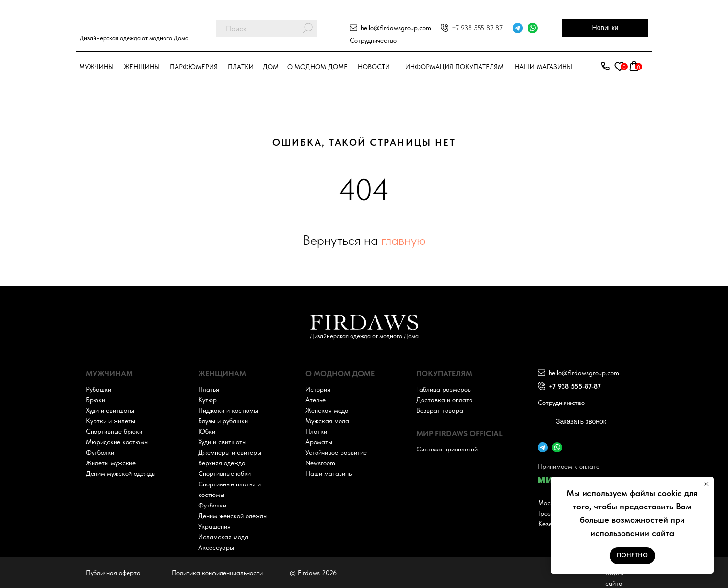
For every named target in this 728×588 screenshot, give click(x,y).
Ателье (316, 400)
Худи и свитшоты (110, 410)
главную (404, 240)
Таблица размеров (444, 389)
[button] (605, 67)
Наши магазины (543, 67)
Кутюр (207, 400)
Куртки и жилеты (111, 421)
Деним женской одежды (233, 516)
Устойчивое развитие (336, 452)
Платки (241, 67)
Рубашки (99, 389)
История (318, 389)
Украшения (214, 526)
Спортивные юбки (224, 473)
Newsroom (320, 463)
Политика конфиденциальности (217, 573)
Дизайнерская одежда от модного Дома (134, 38)
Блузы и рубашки (223, 421)
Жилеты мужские (111, 463)
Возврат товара (440, 410)
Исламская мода (223, 537)
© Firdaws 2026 (313, 573)
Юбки (207, 431)
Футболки (100, 452)
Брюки (95, 400)
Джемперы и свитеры (230, 452)
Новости (374, 67)
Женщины (142, 67)
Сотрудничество (373, 40)
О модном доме (317, 67)
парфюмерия (194, 67)
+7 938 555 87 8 (476, 28)
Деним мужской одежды (121, 473)
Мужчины (96, 67)
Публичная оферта (113, 573)
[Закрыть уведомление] (706, 484)
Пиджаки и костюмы (228, 410)
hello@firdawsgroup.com (396, 28)
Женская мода (327, 410)
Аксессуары (216, 547)
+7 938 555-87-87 (575, 386)
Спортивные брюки (114, 431)
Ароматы (319, 442)
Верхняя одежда (222, 463)
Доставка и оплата (445, 400)
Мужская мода (327, 421)
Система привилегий (447, 449)
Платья (209, 389)
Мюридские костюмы (117, 442)
